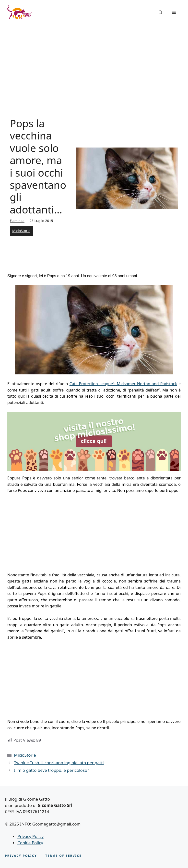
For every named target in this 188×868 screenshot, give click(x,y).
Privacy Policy (30, 836)
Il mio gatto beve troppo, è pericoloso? (52, 770)
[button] (160, 12)
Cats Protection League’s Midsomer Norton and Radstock (123, 384)
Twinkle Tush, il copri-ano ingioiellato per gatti (59, 763)
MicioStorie (21, 231)
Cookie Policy (30, 843)
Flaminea (17, 221)
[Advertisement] (94, 61)
